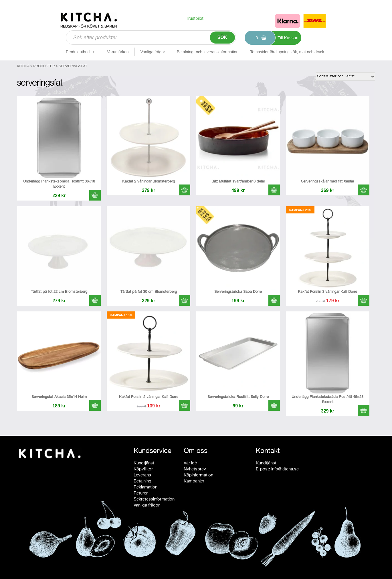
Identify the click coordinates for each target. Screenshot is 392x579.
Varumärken (118, 52)
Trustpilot (194, 18)
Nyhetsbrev (195, 469)
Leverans (142, 475)
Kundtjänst (144, 463)
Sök (222, 37)
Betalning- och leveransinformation (208, 52)
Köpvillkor (143, 469)
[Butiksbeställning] (346, 76)
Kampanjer (194, 481)
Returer (141, 493)
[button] (95, 195)
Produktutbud (81, 52)
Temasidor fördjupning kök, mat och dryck (287, 52)
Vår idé (190, 463)
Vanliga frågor (153, 52)
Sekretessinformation (154, 499)
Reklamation (145, 487)
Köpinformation (198, 475)
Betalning (142, 481)
